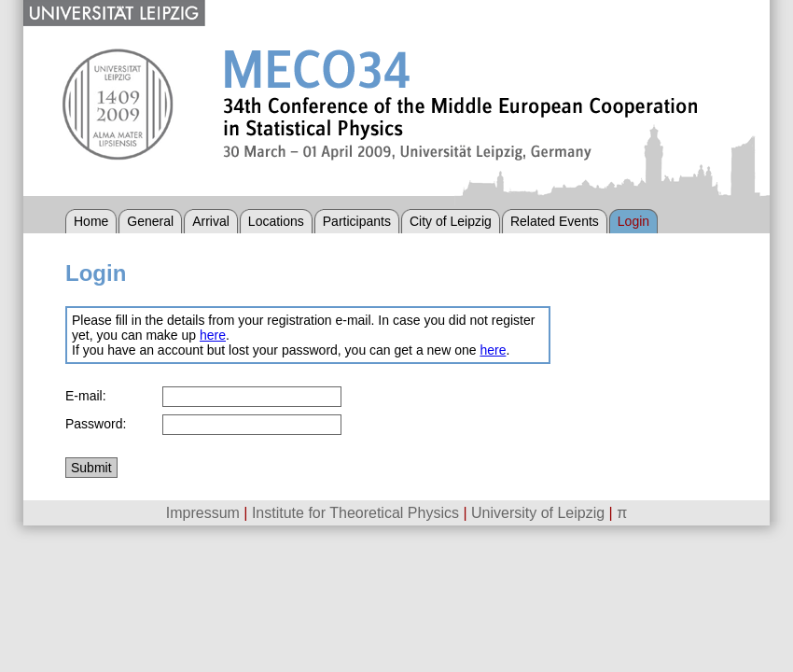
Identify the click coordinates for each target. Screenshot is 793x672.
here (213, 335)
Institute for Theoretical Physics (355, 513)
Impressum (203, 513)
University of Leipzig (538, 513)
